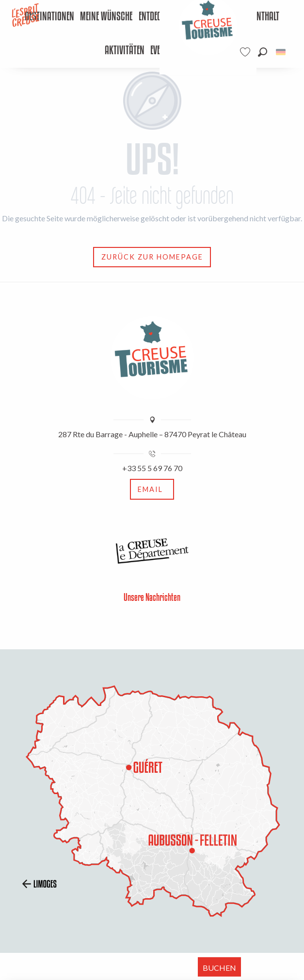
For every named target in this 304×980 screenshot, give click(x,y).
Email (150, 489)
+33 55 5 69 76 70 (152, 468)
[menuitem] (49, 17)
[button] (263, 52)
